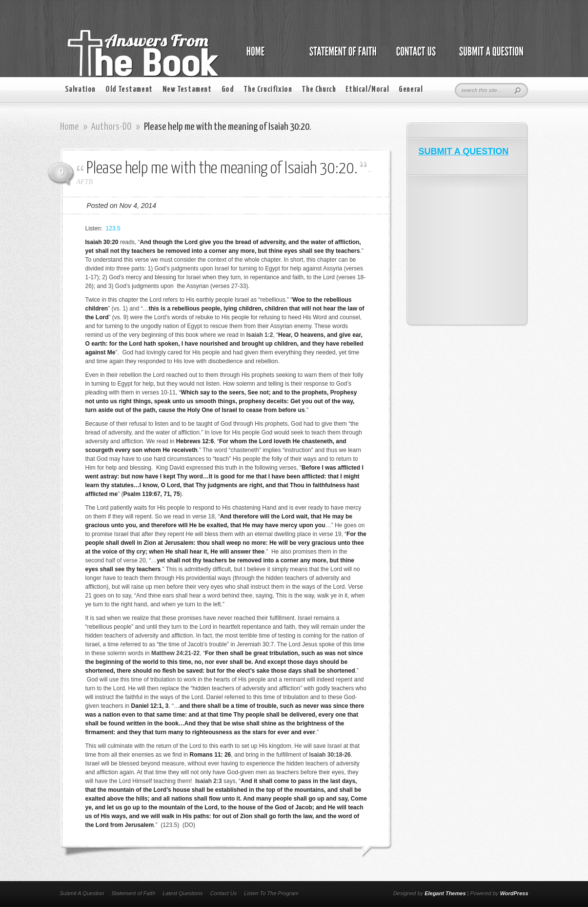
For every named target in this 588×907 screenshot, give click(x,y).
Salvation (80, 90)
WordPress (514, 893)
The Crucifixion (268, 90)
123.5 (113, 228)
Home (70, 127)
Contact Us (223, 893)
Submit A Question (82, 893)
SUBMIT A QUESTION (464, 151)
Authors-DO (112, 127)
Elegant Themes (445, 893)
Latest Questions (183, 893)
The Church (319, 90)
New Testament (187, 90)
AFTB (85, 182)
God (228, 90)
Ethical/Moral (367, 90)
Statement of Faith (133, 893)
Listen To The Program (271, 893)
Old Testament (129, 90)
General (411, 90)
